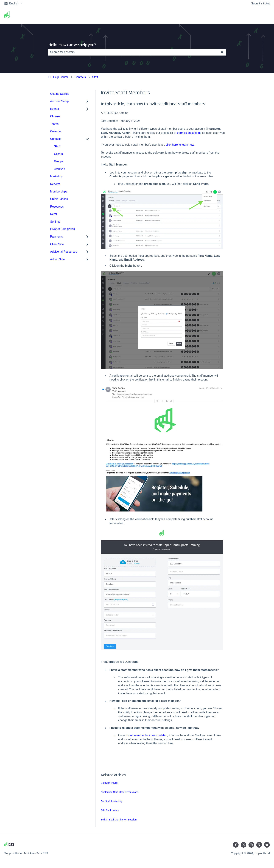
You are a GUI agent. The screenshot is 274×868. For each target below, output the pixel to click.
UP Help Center (58, 77)
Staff (95, 77)
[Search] (222, 52)
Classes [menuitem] (55, 116)
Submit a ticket (260, 3)
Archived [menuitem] (60, 169)
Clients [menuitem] (58, 154)
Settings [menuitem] (55, 222)
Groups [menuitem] (59, 161)
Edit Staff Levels (110, 810)
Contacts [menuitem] (56, 139)
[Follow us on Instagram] (251, 845)
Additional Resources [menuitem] (64, 252)
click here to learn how (180, 145)
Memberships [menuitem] (59, 191)
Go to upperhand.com (252, 15)
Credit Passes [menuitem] (59, 199)
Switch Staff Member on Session (119, 820)
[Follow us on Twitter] (244, 845)
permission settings (189, 133)
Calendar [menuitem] (56, 131)
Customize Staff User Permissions (120, 792)
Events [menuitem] (54, 109)
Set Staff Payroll (110, 783)
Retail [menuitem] (54, 214)
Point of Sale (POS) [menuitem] (63, 229)
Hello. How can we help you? (72, 45)
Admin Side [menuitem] (57, 259)
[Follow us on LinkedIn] (259, 845)
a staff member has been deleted (146, 735)
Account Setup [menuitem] (59, 101)
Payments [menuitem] (56, 237)
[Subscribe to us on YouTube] (267, 845)
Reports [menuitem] (55, 184)
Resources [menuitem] (57, 207)
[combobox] (134, 52)
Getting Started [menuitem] (60, 94)
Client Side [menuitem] (57, 244)
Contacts (80, 77)
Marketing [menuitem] (56, 176)
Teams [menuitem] (54, 124)
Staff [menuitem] (57, 146)
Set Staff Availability (112, 801)
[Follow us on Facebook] (236, 845)
